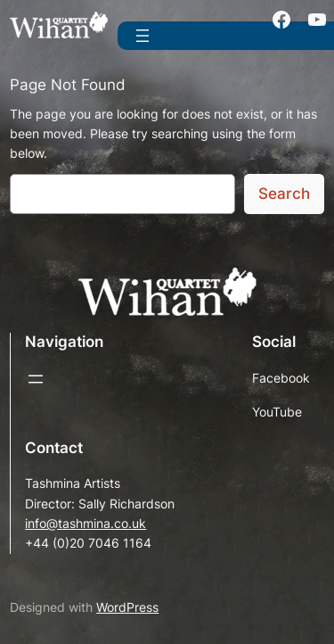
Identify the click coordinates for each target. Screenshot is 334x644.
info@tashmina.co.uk (86, 523)
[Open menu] (143, 36)
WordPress (127, 607)
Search (284, 194)
